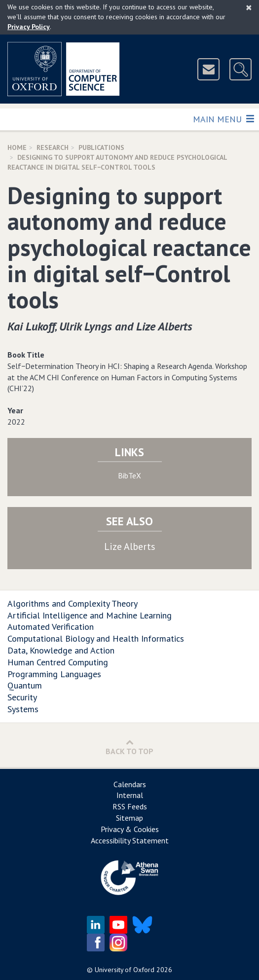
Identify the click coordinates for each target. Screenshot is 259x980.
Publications (101, 147)
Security (22, 697)
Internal (130, 795)
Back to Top (129, 747)
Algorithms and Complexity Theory (73, 603)
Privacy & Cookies (130, 829)
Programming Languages (54, 674)
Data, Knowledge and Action (61, 650)
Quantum (25, 685)
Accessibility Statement (130, 840)
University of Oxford (125, 970)
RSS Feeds (130, 806)
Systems (23, 709)
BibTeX (129, 475)
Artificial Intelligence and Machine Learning (90, 615)
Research (53, 147)
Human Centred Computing (58, 662)
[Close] (249, 7)
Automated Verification (51, 627)
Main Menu (223, 119)
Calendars (130, 784)
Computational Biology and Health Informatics (96, 638)
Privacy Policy (29, 27)
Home (17, 147)
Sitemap (129, 818)
